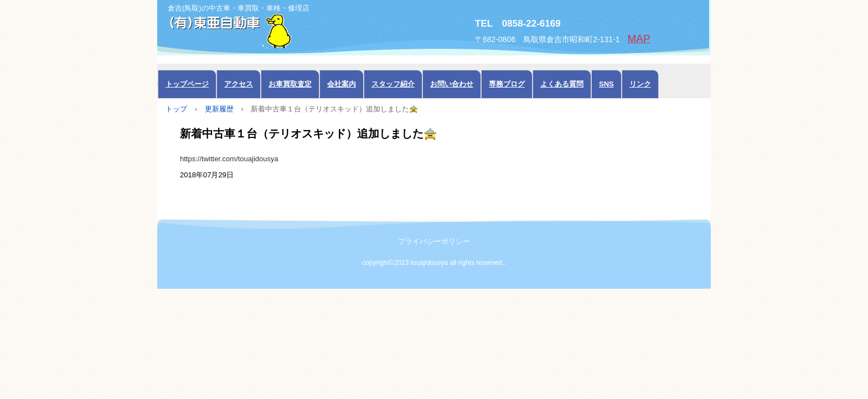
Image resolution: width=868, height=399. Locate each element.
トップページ (187, 84)
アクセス (239, 84)
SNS (606, 84)
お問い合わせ (452, 84)
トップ (176, 109)
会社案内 (342, 84)
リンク (640, 84)
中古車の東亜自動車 (282, 30)
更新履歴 (219, 109)
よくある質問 (562, 84)
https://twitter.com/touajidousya (229, 159)
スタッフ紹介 (393, 84)
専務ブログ (507, 84)
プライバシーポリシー (434, 241)
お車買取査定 (290, 84)
